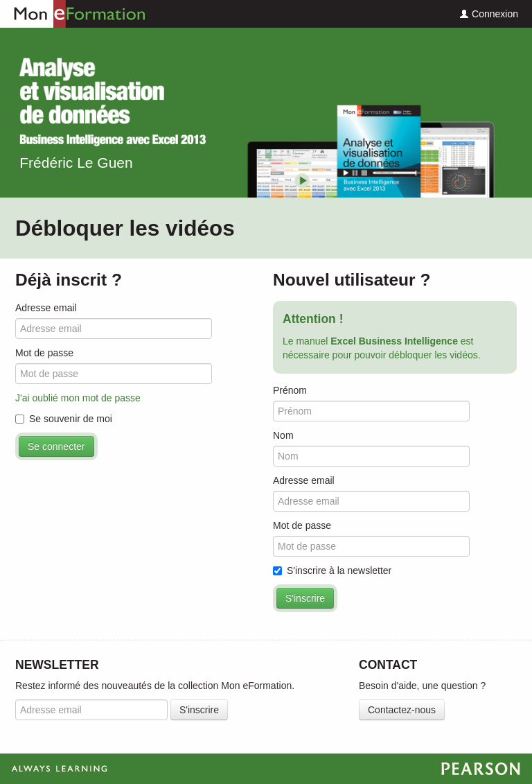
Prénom (290, 390)
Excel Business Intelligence (112, 102)
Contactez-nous (402, 710)
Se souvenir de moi (64, 419)
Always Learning (266, 769)
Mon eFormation (73, 14)
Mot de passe (44, 353)
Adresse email (46, 308)
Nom (283, 435)
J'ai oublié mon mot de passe (78, 398)
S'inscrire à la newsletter (332, 570)
